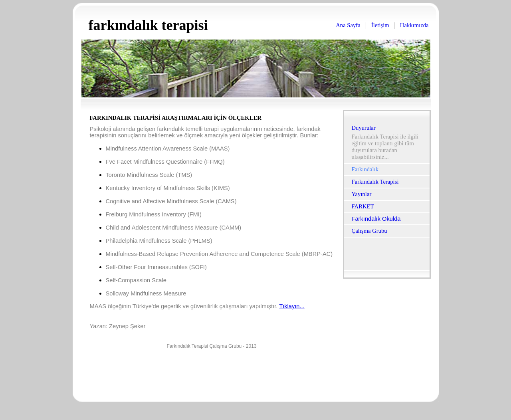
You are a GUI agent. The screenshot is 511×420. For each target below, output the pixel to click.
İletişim (380, 25)
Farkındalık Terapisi (375, 182)
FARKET (363, 206)
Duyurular (364, 128)
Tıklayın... (292, 306)
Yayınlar (362, 194)
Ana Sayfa (348, 25)
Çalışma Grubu (369, 231)
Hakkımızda (414, 25)
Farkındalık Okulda (376, 219)
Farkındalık (365, 169)
